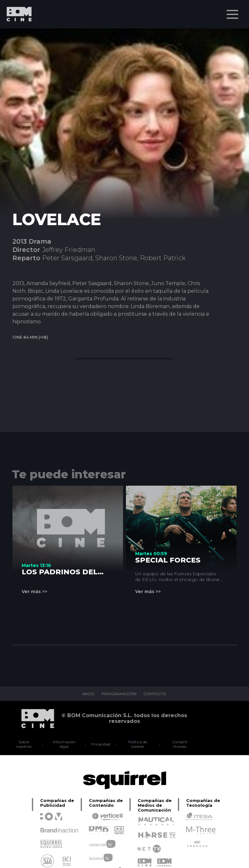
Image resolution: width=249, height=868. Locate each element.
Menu (233, 11)
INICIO (89, 694)
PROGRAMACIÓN (119, 694)
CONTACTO (155, 694)
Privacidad (101, 744)
